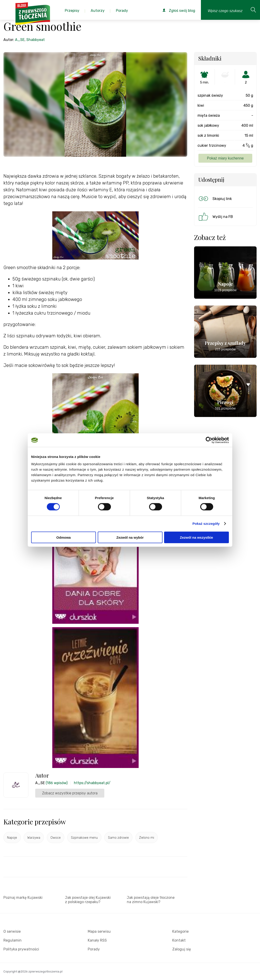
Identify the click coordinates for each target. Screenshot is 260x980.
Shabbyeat (36, 40)
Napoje (12, 838)
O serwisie (12, 931)
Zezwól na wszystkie (197, 537)
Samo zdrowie (118, 838)
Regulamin (12, 940)
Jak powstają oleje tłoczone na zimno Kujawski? (151, 900)
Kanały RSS (97, 940)
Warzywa (34, 838)
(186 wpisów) (57, 783)
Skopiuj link (215, 199)
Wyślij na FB (215, 217)
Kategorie (180, 931)
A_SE (20, 40)
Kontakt (179, 940)
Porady (94, 949)
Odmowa (64, 537)
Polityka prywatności (21, 949)
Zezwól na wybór (130, 537)
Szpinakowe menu (84, 838)
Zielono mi (147, 838)
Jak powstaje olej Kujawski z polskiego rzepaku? (88, 900)
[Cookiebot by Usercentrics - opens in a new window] (209, 440)
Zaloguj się (182, 949)
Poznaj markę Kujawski (23, 898)
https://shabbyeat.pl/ (92, 783)
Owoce (56, 838)
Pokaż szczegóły (206, 524)
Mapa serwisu (99, 931)
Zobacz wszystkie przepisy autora (70, 793)
